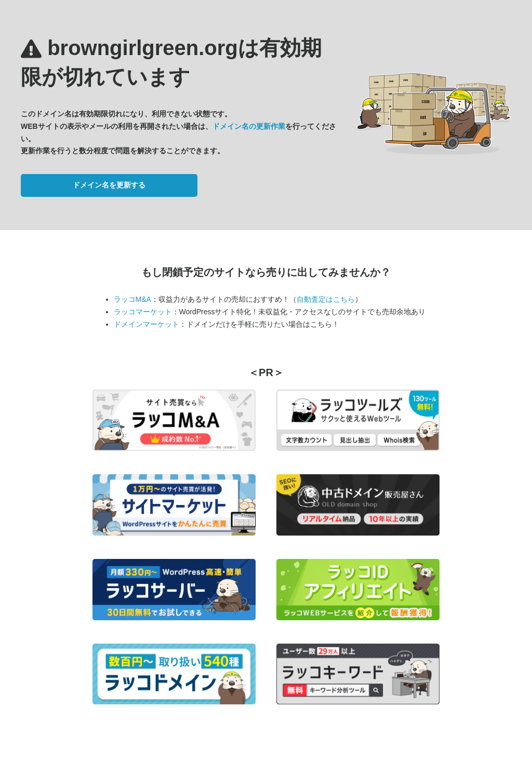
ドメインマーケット (147, 324)
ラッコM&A (132, 299)
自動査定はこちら (326, 299)
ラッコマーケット (143, 312)
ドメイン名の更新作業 (249, 126)
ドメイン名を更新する (109, 185)
